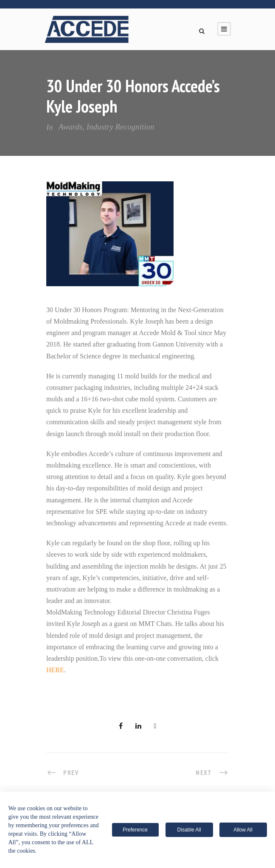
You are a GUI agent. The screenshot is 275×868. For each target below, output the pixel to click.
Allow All (243, 830)
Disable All (189, 830)
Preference (135, 830)
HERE (55, 670)
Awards (70, 127)
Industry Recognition (121, 127)
